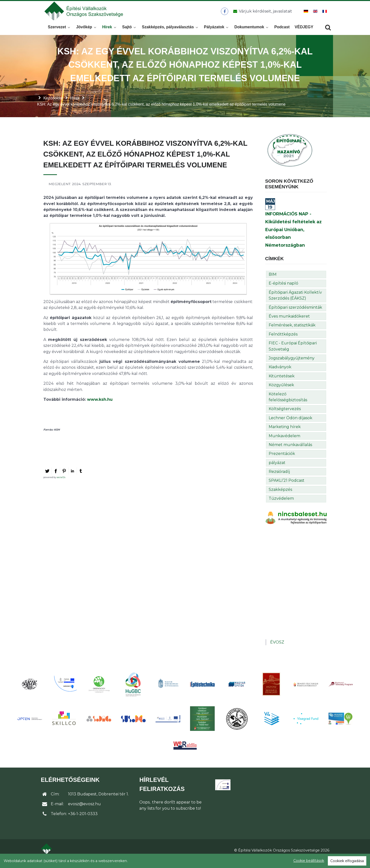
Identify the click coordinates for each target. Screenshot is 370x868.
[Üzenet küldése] (262, 15)
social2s (61, 484)
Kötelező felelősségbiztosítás (288, 403)
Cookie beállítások (309, 861)
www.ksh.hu (100, 406)
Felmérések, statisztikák (292, 332)
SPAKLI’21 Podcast (287, 487)
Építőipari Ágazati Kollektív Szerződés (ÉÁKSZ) (295, 302)
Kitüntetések (282, 383)
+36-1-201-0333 (83, 820)
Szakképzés (280, 496)
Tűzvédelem (281, 505)
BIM (273, 281)
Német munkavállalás (290, 451)
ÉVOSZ (277, 649)
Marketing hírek (285, 433)
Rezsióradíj (279, 478)
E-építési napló (283, 290)
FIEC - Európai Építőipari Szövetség (293, 353)
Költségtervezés (285, 415)
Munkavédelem (284, 442)
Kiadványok (280, 374)
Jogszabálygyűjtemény (292, 365)
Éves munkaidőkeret (289, 323)
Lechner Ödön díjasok (291, 424)
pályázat (277, 469)
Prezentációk (282, 460)
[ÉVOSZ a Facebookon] (225, 15)
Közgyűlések (281, 392)
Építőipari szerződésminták (295, 314)
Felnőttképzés (283, 341)
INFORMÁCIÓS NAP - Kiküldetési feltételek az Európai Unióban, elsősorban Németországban (293, 236)
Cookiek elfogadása (347, 861)
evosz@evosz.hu (84, 811)
